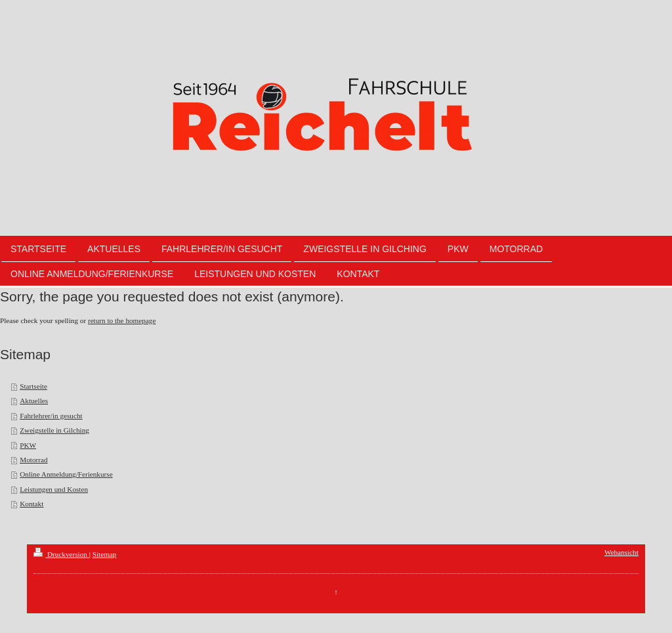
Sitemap (105, 554)
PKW (28, 445)
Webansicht (621, 552)
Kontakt (31, 504)
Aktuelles (34, 401)
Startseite (33, 386)
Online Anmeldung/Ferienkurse (66, 474)
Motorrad (33, 460)
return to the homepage (122, 320)
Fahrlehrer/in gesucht (51, 416)
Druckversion (61, 554)
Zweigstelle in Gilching (54, 430)
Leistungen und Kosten (54, 489)
